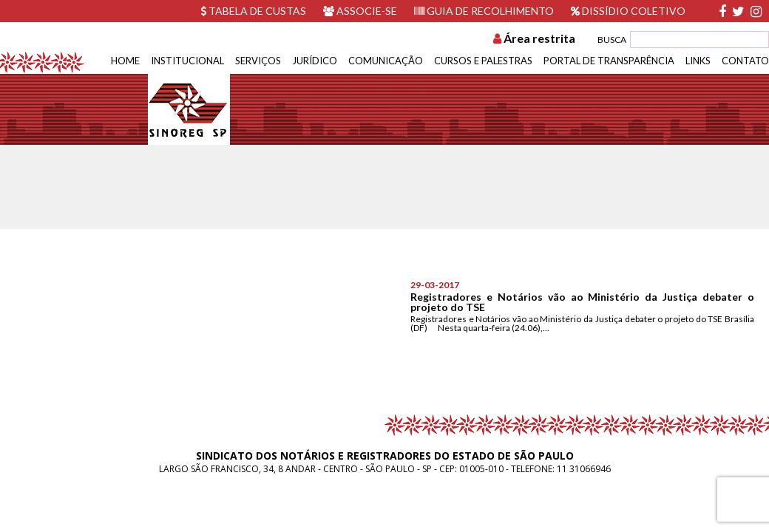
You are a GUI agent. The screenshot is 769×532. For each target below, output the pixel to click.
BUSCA (612, 40)
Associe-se (360, 11)
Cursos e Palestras (483, 61)
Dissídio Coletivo (628, 11)
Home (125, 61)
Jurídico (315, 61)
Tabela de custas (253, 11)
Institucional (187, 61)
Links (698, 61)
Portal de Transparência (609, 61)
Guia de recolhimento (484, 11)
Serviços (258, 61)
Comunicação (386, 61)
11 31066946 (584, 469)
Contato (745, 61)
